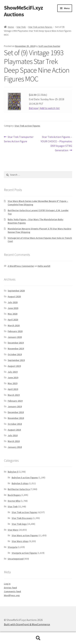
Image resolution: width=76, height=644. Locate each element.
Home (11, 27)
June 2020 (13, 308)
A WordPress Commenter (21, 266)
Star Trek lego (19, 524)
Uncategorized (16, 559)
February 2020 (15, 331)
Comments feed (12, 591)
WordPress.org (12, 595)
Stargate (13, 547)
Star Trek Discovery (22, 518)
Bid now (33, 108)
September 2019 (16, 360)
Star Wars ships (20, 541)
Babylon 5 (13, 472)
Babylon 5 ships (20, 483)
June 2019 (13, 377)
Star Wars (13, 530)
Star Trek (21, 27)
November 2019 (16, 349)
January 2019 (15, 406)
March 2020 (14, 325)
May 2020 (13, 314)
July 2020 (13, 302)
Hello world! (44, 266)
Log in (7, 584)
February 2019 (15, 401)
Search (38, 638)
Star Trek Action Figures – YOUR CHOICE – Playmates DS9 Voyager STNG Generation (56, 143)
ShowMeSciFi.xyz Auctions (23, 11)
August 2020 (14, 296)
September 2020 (16, 291)
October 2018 (15, 424)
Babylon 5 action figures (25, 478)
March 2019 (14, 395)
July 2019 (13, 372)
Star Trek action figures (40, 27)
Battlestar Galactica (19, 489)
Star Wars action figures (25, 535)
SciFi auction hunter (49, 46)
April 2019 (13, 389)
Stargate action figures (24, 553)
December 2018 (16, 412)
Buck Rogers (14, 495)
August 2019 (14, 366)
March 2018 (14, 441)
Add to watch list (50, 108)
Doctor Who (14, 501)
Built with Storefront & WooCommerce (27, 624)
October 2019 (15, 354)
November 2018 (16, 418)
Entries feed (10, 588)
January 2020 (15, 337)
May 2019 (13, 383)
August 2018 (14, 430)
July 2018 (13, 435)
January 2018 (15, 447)
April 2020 (13, 320)
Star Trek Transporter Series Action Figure (19, 139)
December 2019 (16, 343)
